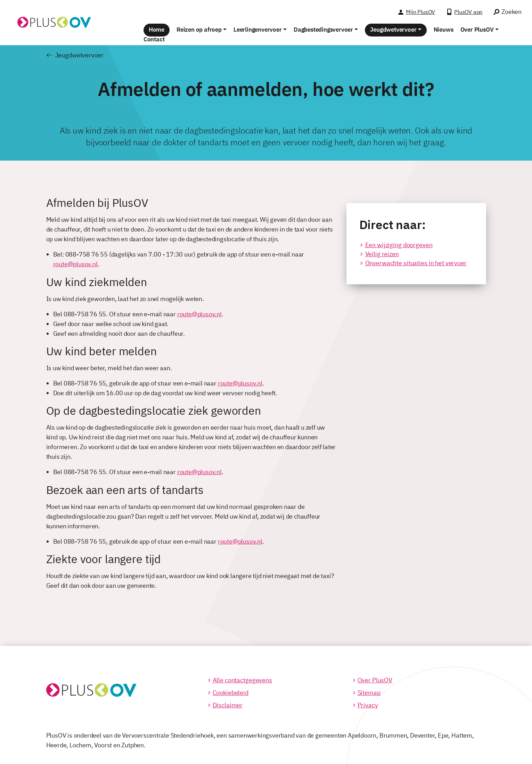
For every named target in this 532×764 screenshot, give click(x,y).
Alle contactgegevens (242, 680)
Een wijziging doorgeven (399, 245)
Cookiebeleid (231, 693)
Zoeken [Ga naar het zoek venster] (511, 12)
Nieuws (444, 30)
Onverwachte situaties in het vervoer (416, 263)
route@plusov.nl (75, 264)
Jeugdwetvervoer (393, 30)
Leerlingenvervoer (258, 30)
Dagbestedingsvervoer (323, 30)
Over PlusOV (477, 30)
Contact (154, 39)
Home (157, 30)
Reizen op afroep (199, 30)
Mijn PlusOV (420, 12)
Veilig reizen (382, 254)
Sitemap (369, 693)
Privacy (368, 705)
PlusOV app (468, 12)
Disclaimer (228, 705)
